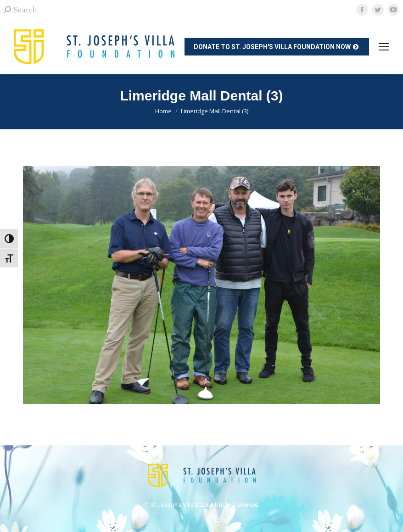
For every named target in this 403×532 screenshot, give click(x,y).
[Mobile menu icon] (384, 47)
